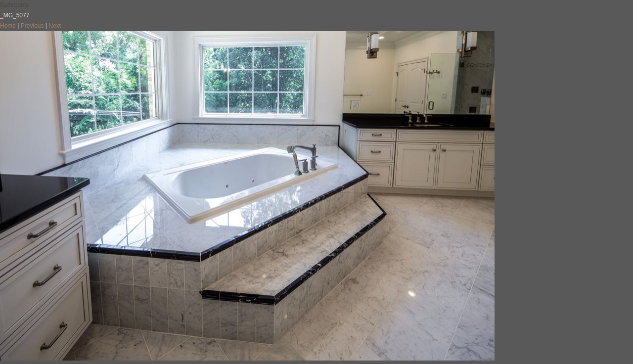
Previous (32, 26)
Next (55, 26)
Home (8, 26)
